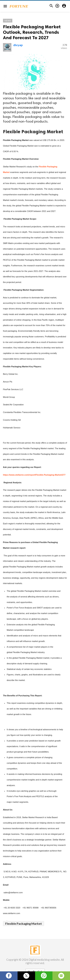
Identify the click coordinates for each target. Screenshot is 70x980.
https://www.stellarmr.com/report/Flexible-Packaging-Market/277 (34, 475)
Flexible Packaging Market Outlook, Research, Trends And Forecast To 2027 (32, 32)
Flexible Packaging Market (24, 924)
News (8, 21)
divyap (18, 45)
